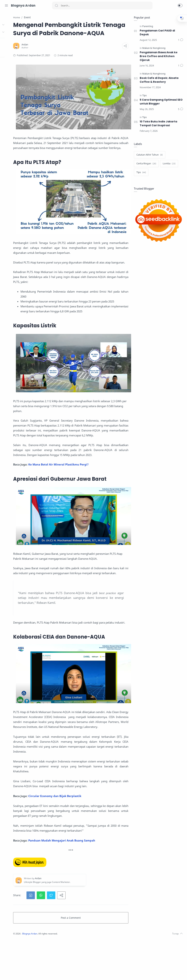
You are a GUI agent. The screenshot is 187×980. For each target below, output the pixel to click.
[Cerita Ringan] (146, 164)
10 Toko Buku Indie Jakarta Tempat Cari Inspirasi (158, 124)
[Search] (102, 5)
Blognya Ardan (23, 5)
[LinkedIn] (23, 973)
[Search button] (56, 5)
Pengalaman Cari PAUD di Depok (157, 33)
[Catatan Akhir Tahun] (149, 155)
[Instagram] (6, 973)
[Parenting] (147, 26)
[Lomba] (168, 164)
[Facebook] (17, 973)
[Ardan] (64, 53)
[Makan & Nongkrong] (153, 48)
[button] (180, 5)
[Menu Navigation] (6, 5)
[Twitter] (12, 973)
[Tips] (144, 96)
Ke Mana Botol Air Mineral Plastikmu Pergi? (97, 467)
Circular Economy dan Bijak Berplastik (94, 822)
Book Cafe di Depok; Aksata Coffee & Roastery (158, 80)
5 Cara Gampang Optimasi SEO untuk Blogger (160, 102)
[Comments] (180, 40)
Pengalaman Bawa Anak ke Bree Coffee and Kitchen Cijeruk (158, 56)
